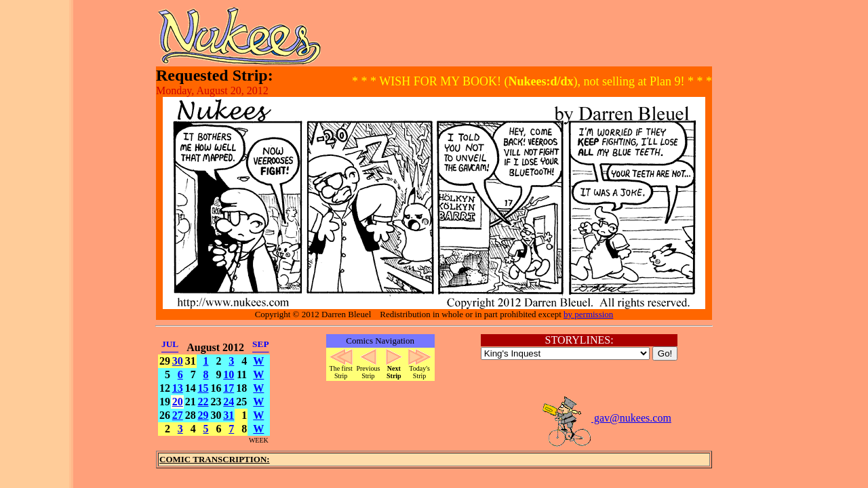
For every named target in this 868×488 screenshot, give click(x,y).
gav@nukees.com (606, 418)
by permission (588, 314)
